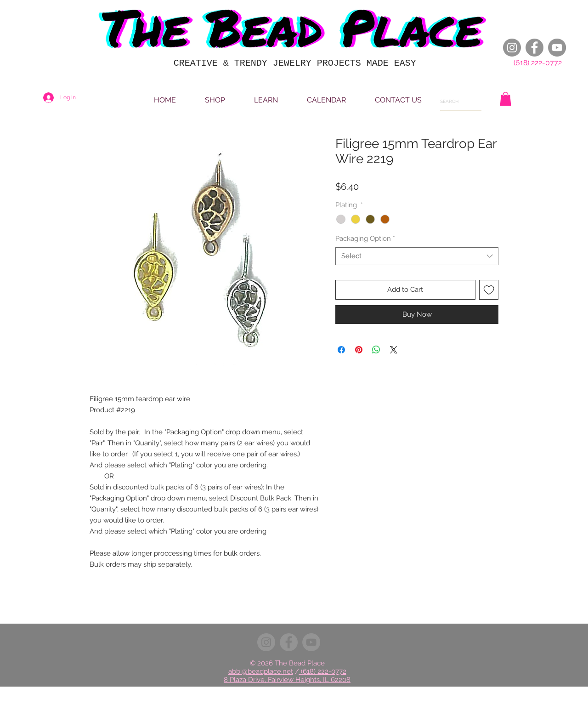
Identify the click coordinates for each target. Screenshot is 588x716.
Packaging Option (365, 239)
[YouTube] (557, 48)
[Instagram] (512, 48)
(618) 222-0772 (538, 63)
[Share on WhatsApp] (376, 350)
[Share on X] (394, 350)
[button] (506, 99)
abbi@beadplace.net (261, 671)
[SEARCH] (453, 102)
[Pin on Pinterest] (359, 350)
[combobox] (417, 256)
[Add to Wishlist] (489, 290)
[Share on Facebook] (341, 350)
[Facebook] (534, 48)
